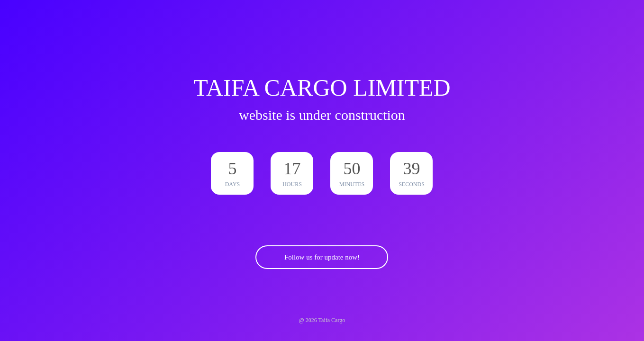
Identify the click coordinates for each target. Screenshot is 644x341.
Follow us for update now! (322, 257)
